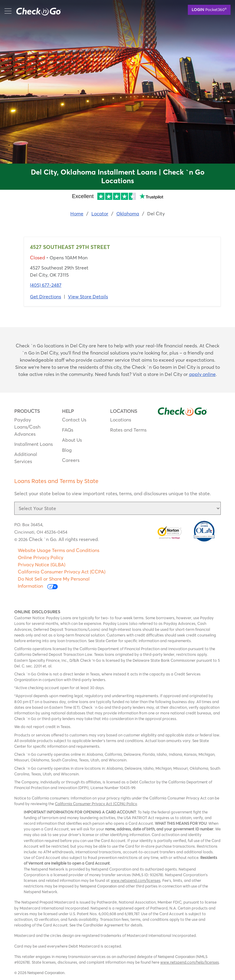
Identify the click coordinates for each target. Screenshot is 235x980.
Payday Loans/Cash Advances (27, 427)
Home (77, 214)
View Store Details (88, 297)
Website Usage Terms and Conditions (59, 550)
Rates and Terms (128, 430)
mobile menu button (36, 11)
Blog (67, 450)
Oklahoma (128, 214)
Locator (100, 214)
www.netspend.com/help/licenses (190, 962)
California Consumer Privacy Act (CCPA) (62, 572)
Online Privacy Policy (41, 557)
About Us (72, 440)
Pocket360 (209, 9)
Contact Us (74, 420)
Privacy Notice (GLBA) (42, 565)
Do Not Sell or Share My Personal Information (54, 582)
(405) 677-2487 (46, 285)
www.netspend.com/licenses (136, 880)
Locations (121, 420)
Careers (71, 460)
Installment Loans (34, 444)
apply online (202, 374)
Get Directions (46, 297)
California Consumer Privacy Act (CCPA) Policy (96, 804)
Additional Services (26, 458)
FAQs (68, 430)
